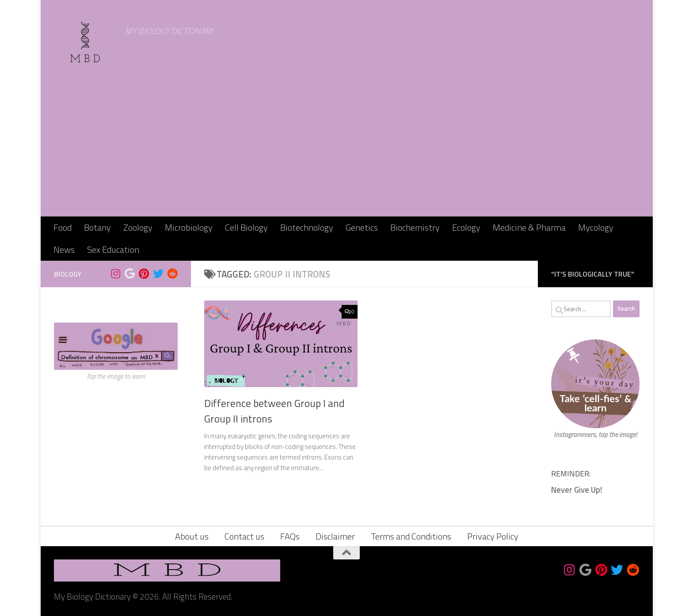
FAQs (290, 536)
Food (63, 227)
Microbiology (189, 227)
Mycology (596, 227)
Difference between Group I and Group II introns (274, 411)
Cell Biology (246, 227)
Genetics (362, 227)
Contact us (244, 536)
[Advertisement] (346, 150)
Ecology (466, 227)
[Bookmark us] (130, 274)
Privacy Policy (493, 536)
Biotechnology (307, 227)
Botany (97, 227)
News (64, 249)
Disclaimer (335, 536)
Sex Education (113, 249)
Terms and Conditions (411, 536)
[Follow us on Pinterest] (144, 274)
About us (192, 536)
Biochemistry (415, 227)
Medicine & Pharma (529, 227)
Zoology (138, 227)
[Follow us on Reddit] (172, 274)
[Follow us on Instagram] (116, 274)
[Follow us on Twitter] (158, 274)
